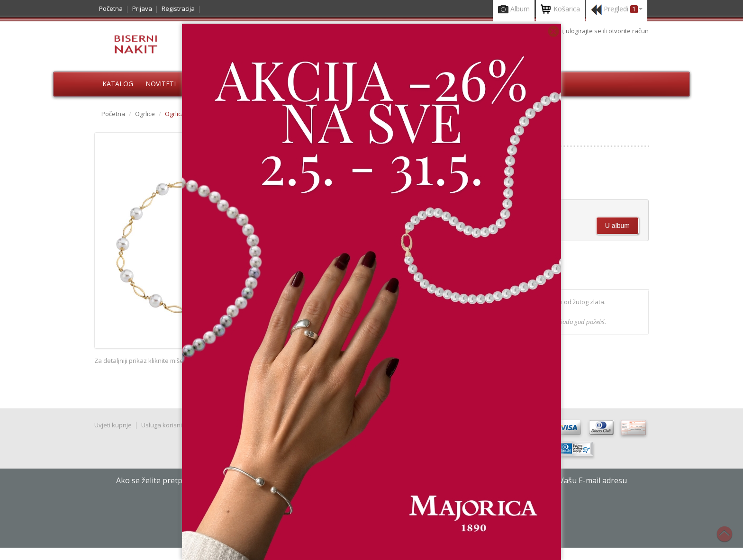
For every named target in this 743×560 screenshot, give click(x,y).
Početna (111, 9)
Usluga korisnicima (168, 425)
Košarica (560, 10)
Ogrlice (145, 114)
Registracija (178, 9)
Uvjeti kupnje (113, 425)
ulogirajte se (584, 31)
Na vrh (729, 539)
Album (514, 10)
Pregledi (617, 10)
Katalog (118, 84)
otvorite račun (629, 31)
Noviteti (161, 84)
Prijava (142, 9)
